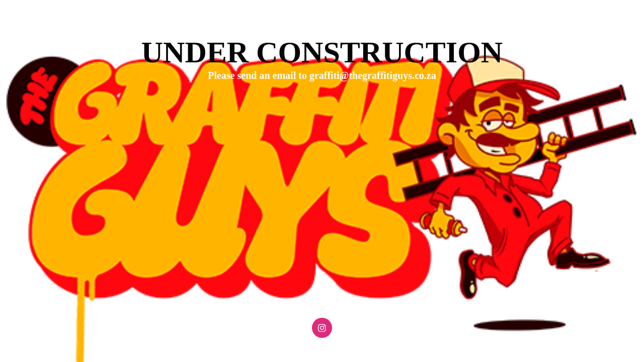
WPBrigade (615, 355)
